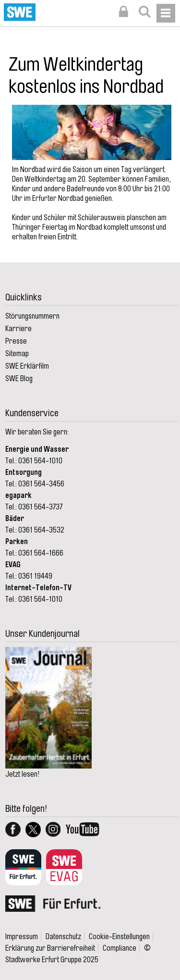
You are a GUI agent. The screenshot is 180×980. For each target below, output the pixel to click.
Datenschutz (63, 937)
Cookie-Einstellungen (119, 937)
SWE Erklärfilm (27, 366)
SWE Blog (19, 379)
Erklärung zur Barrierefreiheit (50, 948)
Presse (16, 341)
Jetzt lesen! (22, 774)
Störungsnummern (32, 316)
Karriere (18, 329)
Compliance (120, 948)
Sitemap (17, 354)
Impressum (22, 937)
